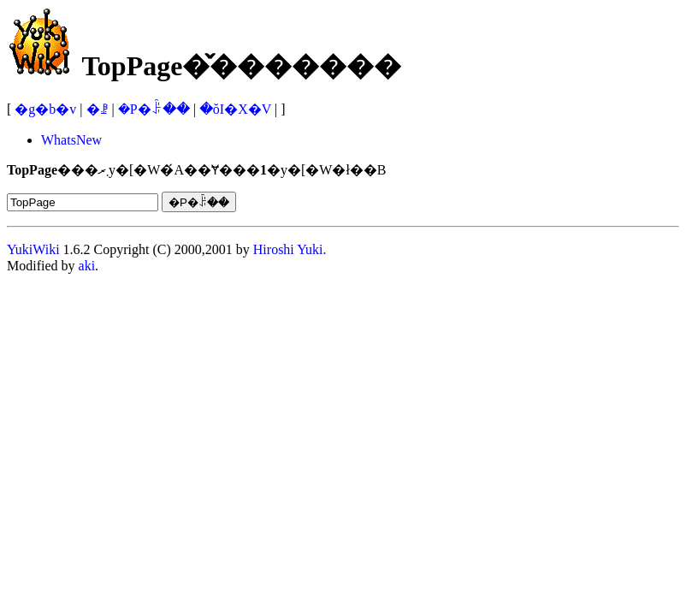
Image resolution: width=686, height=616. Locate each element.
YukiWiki (33, 249)
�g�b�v (45, 109)
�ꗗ (98, 109)
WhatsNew (71, 140)
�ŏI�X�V (235, 109)
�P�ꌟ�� (154, 109)
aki (87, 266)
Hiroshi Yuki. (290, 249)
